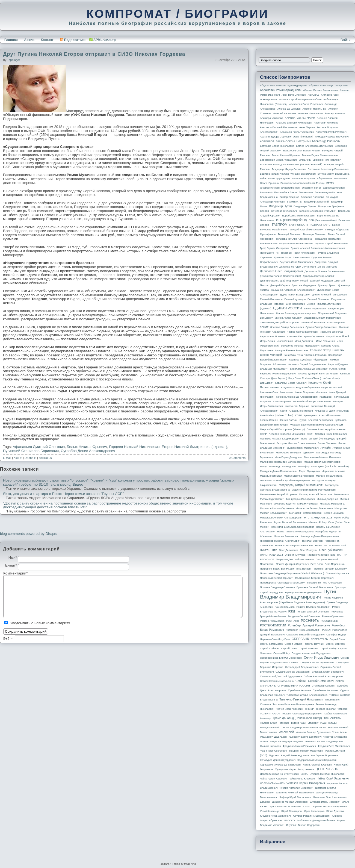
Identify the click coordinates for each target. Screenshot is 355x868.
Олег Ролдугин (309, 550)
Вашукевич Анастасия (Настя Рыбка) (302, 183)
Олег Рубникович (331, 550)
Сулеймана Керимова (326, 690)
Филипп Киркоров (270, 746)
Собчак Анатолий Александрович (323, 676)
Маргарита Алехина (333, 471)
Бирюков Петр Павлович (327, 160)
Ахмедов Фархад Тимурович (332, 137)
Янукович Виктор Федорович (303, 825)
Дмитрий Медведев (321, 281)
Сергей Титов (289, 649)
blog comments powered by (28, 534)
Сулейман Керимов (300, 690)
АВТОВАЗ (313, 95)
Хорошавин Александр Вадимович (280, 765)
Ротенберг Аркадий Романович (309, 625)
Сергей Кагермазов (271, 644)
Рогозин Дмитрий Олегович (313, 612)
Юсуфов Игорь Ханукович (275, 816)
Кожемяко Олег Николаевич (276, 392)
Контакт (47, 40)
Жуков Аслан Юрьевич (289, 318)
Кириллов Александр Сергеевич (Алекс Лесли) (318, 369)
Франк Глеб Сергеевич (273, 751)
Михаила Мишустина (332, 504)
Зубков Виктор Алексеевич (322, 327)
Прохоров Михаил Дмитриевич (303, 593)
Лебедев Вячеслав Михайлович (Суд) (291, 434)
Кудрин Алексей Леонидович (316, 420)
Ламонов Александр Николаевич (326, 429)
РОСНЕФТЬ (310, 621)
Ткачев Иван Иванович (290, 709)
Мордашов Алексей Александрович (281, 518)
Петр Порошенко (335, 564)
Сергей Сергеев (335, 644)
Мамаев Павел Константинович (323, 462)
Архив (29, 40)
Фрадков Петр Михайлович (334, 746)
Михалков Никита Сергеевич (277, 508)
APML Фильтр (105, 40)
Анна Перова (307, 127)
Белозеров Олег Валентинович (302, 151)
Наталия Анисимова (286, 536)
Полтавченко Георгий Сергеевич (314, 578)
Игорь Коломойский (337, 336)
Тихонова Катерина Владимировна (293, 704)
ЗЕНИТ (264, 327)
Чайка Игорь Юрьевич (302, 779)
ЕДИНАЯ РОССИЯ (287, 308)
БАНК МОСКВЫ (286, 141)
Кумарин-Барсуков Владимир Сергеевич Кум (316, 425)
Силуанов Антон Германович (317, 662)
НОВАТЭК (321, 546)
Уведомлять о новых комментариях (40, 623)
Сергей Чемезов (308, 649)
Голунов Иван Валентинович (296, 244)
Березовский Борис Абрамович (278, 160)
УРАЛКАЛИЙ (286, 732)
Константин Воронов (297, 406)
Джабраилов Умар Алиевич (319, 276)
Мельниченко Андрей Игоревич (279, 494)
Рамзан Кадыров (285, 607)
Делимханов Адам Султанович (298, 267)
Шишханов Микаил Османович (290, 802)
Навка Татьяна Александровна (295, 532)
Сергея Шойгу (282, 653)
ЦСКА (304, 774)
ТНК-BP (309, 709)
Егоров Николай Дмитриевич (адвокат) (194, 447)
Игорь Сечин (267, 341)
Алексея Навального (310, 113)
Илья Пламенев (325, 341)
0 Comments (237, 458)
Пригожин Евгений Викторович (315, 587)
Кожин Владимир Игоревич (311, 392)
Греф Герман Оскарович (274, 248)
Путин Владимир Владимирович (299, 594)
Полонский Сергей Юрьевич (277, 578)
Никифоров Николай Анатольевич (280, 541)
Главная (11, 40)
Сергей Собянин (270, 649)
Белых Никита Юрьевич (87, 447)
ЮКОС (307, 807)
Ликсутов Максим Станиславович (296, 443)
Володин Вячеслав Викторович (278, 211)
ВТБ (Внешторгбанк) (292, 220)
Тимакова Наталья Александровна (307, 695)
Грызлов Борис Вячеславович (292, 257)
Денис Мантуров (327, 267)
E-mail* (11, 565)
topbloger (14, 60)
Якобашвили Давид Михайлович (316, 820)
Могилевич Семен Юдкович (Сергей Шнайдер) (317, 513)
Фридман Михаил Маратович (306, 751)
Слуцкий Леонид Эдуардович (293, 672)
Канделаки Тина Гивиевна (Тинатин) (305, 355)
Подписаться (73, 40)
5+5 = (8, 639)
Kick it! (18, 458)
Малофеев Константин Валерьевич (281, 462)
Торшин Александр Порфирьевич (302, 714)
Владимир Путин (280, 206)
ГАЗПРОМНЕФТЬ (320, 225)
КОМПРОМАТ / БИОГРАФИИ (177, 14)
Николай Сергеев (312, 541)
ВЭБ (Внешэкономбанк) (323, 220)
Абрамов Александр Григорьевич (329, 86)
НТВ (275, 550)
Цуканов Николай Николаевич (327, 774)
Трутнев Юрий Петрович (274, 723)
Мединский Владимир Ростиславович (314, 490)
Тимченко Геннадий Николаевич (301, 699)
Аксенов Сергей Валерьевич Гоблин (300, 99)
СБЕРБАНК (300, 639)
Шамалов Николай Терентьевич (295, 793)
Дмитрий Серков (280, 285)
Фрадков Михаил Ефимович (299, 746)
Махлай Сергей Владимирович (292, 480)
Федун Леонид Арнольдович (286, 741)
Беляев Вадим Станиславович (320, 155)
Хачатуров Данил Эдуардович (278, 760)
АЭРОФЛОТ (267, 141)
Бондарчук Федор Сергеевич (289, 169)
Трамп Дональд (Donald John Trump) (297, 718)
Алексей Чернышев (285, 113)
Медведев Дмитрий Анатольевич (301, 485)
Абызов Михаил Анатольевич (321, 90)
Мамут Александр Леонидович (278, 467)
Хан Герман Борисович (324, 755)
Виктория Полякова (313, 197)
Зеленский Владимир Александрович (323, 322)
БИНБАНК (305, 160)
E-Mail (7, 458)
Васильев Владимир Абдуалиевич (312, 178)
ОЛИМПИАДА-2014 (271, 555)
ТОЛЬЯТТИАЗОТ (270, 714)
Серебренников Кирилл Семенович (281, 658)
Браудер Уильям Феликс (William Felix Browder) (288, 174)
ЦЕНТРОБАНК (327, 769)
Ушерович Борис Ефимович (305, 737)
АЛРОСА (290, 118)
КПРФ (299, 415)
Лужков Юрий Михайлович (303, 448)
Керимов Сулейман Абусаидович (308, 360)
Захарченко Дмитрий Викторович (280, 322)
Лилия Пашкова (327, 443)
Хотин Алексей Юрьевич (317, 765)
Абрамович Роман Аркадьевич (281, 90)
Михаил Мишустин (285, 504)
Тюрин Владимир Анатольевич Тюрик (304, 728)
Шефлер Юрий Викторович (295, 797)
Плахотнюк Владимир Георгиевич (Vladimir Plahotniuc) (292, 573)
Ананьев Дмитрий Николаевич (294, 123)
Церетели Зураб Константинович (279, 774)
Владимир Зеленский (316, 202)
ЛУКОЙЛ (326, 448)
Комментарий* (11, 573)
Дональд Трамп (327, 285)
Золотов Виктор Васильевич (287, 327)
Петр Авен (317, 564)
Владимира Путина (305, 206)
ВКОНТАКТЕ (294, 202)
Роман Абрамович (333, 616)
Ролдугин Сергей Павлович (304, 616)
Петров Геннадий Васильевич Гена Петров (285, 569)
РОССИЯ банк (329, 621)
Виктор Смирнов (289, 197)
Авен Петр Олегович (294, 95)
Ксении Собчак (269, 420)
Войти (346, 40)
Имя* (13, 558)
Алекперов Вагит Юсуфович (306, 104)
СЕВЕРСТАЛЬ (319, 639)
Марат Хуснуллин (309, 471)
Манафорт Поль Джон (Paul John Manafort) (323, 467)
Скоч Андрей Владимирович (302, 667)
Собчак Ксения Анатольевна (277, 681)
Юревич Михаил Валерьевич (330, 807)
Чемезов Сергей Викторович (306, 783)
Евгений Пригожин (318, 299)
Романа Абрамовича (272, 621)
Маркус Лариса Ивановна (299, 476)
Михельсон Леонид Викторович (314, 508)
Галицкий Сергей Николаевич (306, 230)
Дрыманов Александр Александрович (293, 290)
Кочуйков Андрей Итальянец (332, 411)
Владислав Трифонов (331, 206)
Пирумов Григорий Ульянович (330, 569)
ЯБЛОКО (289, 820)
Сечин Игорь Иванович (321, 658)
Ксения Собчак (288, 420)
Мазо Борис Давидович (289, 457)
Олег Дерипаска (288, 550)
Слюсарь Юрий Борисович (328, 672)
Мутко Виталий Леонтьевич (290, 522)
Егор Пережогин (295, 304)
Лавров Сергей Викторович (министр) (282, 429)
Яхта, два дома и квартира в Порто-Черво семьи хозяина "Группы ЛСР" (63, 494)
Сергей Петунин (314, 644)
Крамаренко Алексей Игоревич (322, 415)
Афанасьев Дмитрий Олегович (39, 447)
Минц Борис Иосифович (301, 499)
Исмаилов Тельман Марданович (300, 346)
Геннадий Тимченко (290, 234)
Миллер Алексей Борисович (316, 494)
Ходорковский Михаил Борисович (317, 760)
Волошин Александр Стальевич (317, 211)
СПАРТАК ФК (268, 686)
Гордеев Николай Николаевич (134, 447)
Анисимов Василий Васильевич (279, 127)
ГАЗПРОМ (280, 225)
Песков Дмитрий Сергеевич (292, 564)
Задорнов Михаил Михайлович (323, 318)
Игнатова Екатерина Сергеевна (305, 336)
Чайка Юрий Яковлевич (332, 778)
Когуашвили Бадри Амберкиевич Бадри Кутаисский (312, 388)
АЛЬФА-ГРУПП (306, 118)
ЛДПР (263, 434)
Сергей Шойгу (328, 649)
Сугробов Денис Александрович (88, 451)
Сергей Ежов (337, 639)
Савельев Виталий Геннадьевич (306, 635)
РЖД (292, 611)
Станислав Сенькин (324, 686)
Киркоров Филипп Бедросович (278, 374)
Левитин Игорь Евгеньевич (331, 434)
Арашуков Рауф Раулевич (331, 132)
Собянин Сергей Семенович (315, 681)
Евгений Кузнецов (295, 299)
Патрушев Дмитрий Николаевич (295, 559)
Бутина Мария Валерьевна (334, 174)
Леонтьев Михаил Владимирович (280, 439)
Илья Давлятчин (305, 341)
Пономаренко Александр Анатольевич (283, 583)
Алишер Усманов (335, 113)
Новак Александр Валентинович (294, 546)
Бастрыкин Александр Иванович (319, 141)
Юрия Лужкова (335, 811)
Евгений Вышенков (271, 299)
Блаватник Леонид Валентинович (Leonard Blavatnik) (291, 165)
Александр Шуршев (289, 109)
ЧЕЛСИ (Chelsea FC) (272, 783)
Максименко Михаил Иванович (322, 457)
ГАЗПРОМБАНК (298, 225)
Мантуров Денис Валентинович (279, 471)
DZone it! (30, 458)
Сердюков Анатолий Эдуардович (311, 653)
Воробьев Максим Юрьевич (299, 216)
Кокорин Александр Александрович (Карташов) (304, 397)
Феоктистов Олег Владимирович (324, 741)
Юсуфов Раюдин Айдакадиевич (311, 816)
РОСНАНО (293, 621)
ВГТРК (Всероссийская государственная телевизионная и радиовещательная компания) (302, 188)
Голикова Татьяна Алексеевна (294, 239)
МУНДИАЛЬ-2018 (322, 518)
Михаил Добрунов (327, 499)
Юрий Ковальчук (270, 811)
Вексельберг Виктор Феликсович (294, 192)
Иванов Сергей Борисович (302, 332)
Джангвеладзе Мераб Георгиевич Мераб (284, 281)
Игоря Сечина (285, 341)
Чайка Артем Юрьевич (273, 779)
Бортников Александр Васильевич (328, 169)
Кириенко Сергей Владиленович (307, 364)
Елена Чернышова (315, 309)
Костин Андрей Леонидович (297, 411)
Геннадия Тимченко (315, 234)
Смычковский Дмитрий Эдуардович (281, 676)
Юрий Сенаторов (291, 811)
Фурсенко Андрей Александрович (289, 755)
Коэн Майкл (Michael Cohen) (277, 415)
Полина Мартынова (337, 573)
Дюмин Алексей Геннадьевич (329, 295)
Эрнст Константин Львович (285, 807)
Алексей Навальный (314, 109)
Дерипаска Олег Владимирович (281, 271)
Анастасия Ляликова (326, 123)
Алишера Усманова (271, 118)
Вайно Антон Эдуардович (275, 178)
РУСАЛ (326, 630)
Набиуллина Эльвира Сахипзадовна (292, 527)
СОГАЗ (340, 681)
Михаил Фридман (308, 504)
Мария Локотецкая (271, 476)
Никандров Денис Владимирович (319, 536)
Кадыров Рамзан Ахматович (292, 350)
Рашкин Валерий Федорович (313, 607)
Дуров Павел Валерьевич (295, 295)
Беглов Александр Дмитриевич (314, 146)
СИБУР (294, 662)
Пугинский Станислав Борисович (31, 451)
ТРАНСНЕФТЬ (332, 718)
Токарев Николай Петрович (332, 709)
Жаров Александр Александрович (296, 313)
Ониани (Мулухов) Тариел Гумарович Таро (310, 555)
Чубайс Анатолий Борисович (296, 788)
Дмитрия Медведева (304, 285)
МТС (307, 518)
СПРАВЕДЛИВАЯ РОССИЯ (294, 686)
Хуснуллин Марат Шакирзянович (295, 769)
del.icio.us (45, 458)
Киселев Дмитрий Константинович (318, 374)
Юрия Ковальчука (314, 811)
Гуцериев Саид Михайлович (296, 262)
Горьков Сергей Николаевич (332, 244)
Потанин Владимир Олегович (277, 587)
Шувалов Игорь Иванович (325, 802)
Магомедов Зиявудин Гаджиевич (295, 453)
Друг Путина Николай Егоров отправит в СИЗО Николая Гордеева (94, 54)
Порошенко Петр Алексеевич (325, 583)
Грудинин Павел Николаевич (298, 253)
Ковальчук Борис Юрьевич (291, 383)
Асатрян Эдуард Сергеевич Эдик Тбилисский (287, 137)
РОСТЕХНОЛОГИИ (273, 625)
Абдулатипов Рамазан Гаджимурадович (283, 86)
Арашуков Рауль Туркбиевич (297, 132)
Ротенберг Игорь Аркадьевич (303, 630)
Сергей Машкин (294, 644)
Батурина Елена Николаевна (277, 146)
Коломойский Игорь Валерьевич (312, 401)
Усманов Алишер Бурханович (313, 732)
